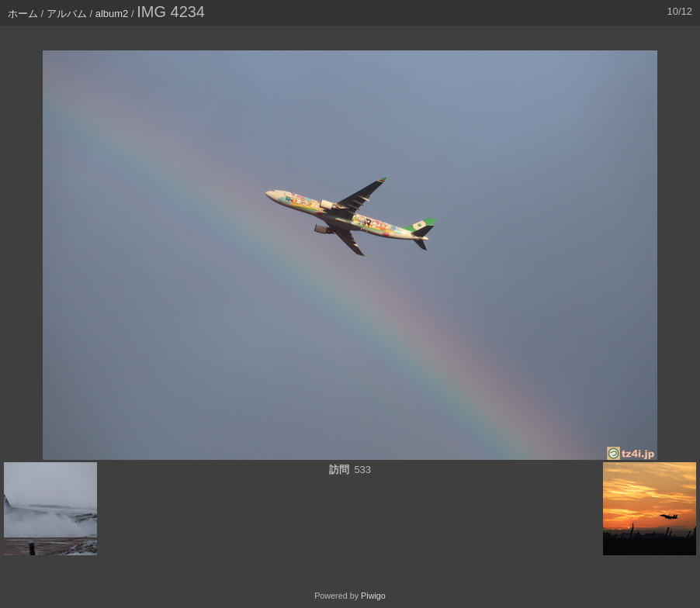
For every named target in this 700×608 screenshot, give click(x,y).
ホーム (23, 14)
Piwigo (373, 596)
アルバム (67, 14)
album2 (112, 14)
